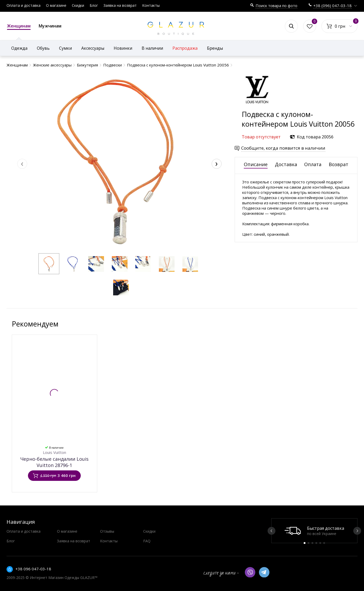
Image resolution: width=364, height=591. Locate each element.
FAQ (147, 541)
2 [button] (308, 543)
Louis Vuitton (54, 452)
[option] (314, 531)
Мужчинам (50, 26)
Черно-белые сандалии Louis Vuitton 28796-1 (54, 462)
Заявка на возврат (120, 5)
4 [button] (316, 543)
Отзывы (107, 531)
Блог (94, 5)
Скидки (78, 5)
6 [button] (324, 543)
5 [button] (320, 543)
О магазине (56, 5)
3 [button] (312, 543)
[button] (49, 264)
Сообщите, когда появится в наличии (283, 148)
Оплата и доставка (24, 5)
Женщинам (19, 26)
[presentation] (22, 164)
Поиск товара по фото (276, 5)
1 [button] (305, 543)
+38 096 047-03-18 (33, 569)
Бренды (215, 48)
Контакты (151, 5)
